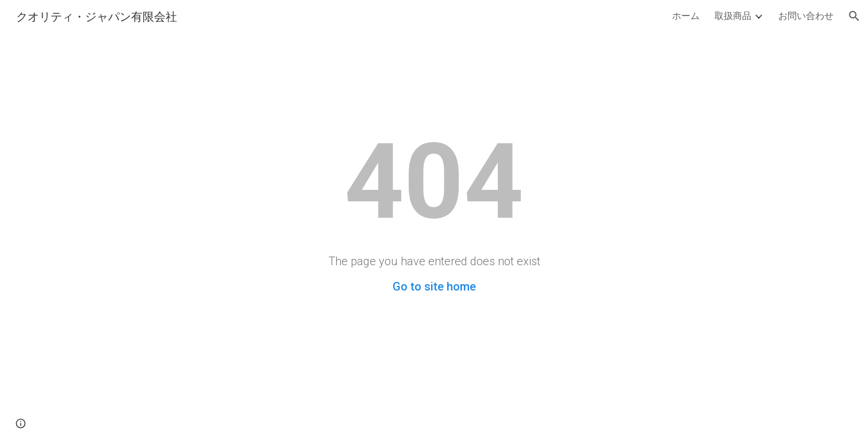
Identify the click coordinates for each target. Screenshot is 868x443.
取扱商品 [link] (733, 15)
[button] (854, 16)
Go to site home (434, 287)
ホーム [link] (686, 15)
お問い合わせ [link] (806, 15)
